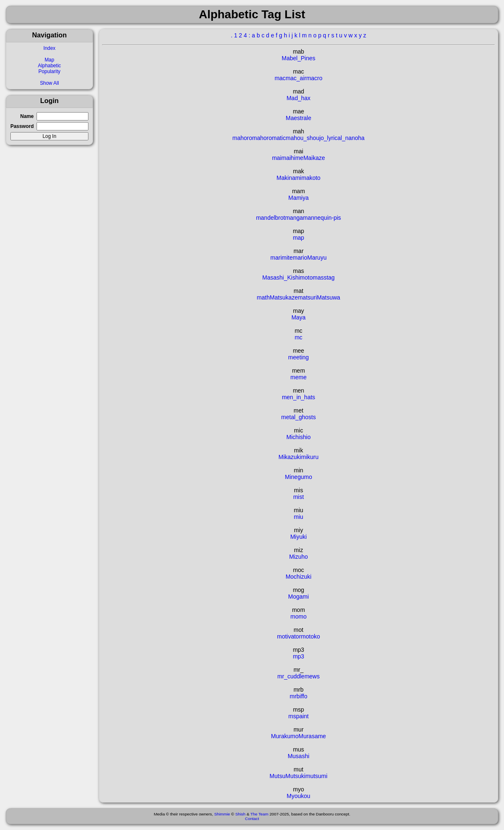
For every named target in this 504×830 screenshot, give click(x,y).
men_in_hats (298, 397)
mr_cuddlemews (298, 676)
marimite (281, 258)
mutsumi (317, 776)
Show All (49, 83)
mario (300, 258)
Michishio (298, 437)
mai (277, 158)
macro (314, 78)
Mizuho (298, 557)
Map (49, 60)
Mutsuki (295, 776)
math (263, 297)
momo (299, 616)
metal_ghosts (298, 417)
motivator (289, 636)
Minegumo (298, 477)
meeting (298, 357)
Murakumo (285, 736)
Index (49, 48)
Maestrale (298, 118)
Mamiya (298, 198)
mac (280, 78)
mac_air (296, 78)
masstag (324, 277)
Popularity (50, 71)
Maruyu (317, 258)
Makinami (289, 178)
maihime (292, 158)
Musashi (298, 756)
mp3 (298, 656)
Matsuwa (328, 297)
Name (27, 116)
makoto (311, 178)
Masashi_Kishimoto (287, 277)
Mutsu (277, 776)
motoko (311, 636)
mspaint (298, 716)
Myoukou (299, 796)
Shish (241, 814)
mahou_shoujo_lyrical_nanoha (325, 138)
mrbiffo (299, 696)
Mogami (298, 597)
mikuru (310, 457)
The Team (259, 814)
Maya (298, 317)
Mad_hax (298, 98)
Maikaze (314, 158)
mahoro (242, 138)
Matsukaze (284, 297)
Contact (252, 819)
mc (299, 337)
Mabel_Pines (299, 58)
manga (294, 218)
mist (298, 497)
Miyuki (298, 537)
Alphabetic (49, 66)
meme (299, 377)
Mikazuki (290, 457)
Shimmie (222, 814)
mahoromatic (269, 138)
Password (22, 126)
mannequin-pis (322, 218)
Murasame (312, 736)
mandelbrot (271, 218)
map (298, 238)
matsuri (307, 297)
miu (299, 517)
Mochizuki (298, 577)
